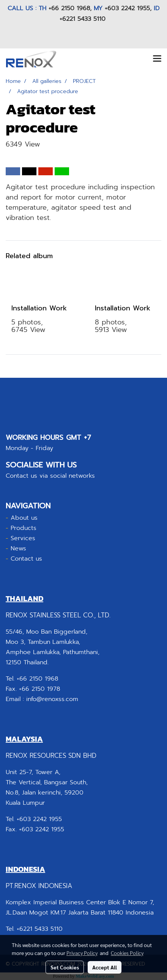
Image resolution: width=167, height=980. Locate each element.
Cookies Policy (127, 953)
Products (24, 528)
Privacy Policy (82, 953)
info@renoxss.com (52, 699)
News (18, 548)
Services (23, 538)
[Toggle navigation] (157, 59)
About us (24, 518)
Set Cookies (65, 967)
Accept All (105, 967)
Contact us (26, 559)
